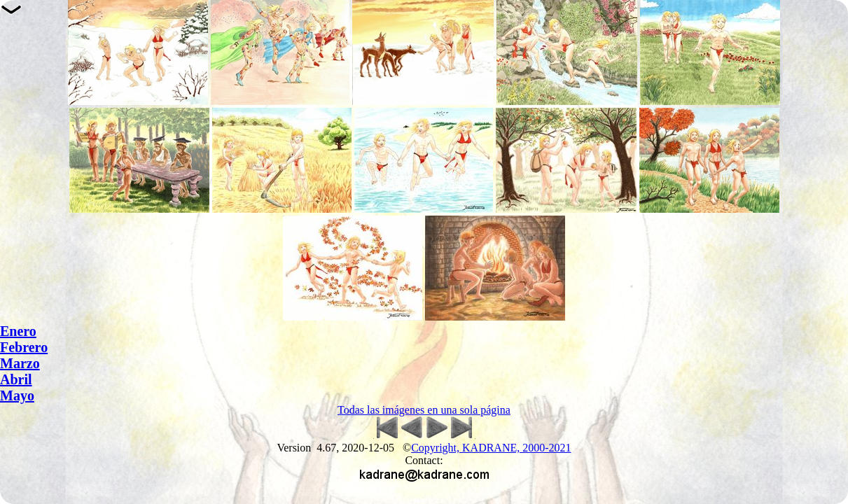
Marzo (20, 363)
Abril (16, 379)
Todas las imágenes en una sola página (424, 410)
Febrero (24, 347)
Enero (18, 331)
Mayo (17, 395)
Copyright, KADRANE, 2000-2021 (491, 448)
